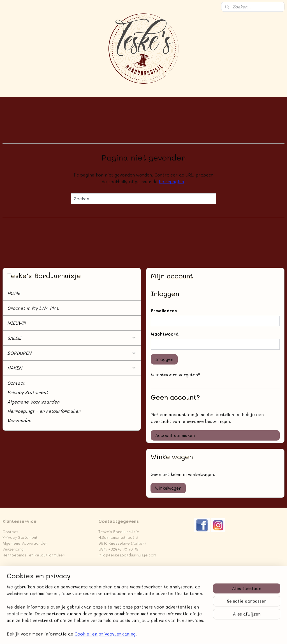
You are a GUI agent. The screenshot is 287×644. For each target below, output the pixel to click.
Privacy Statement (28, 392)
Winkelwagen (168, 488)
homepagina (172, 182)
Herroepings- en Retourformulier (34, 555)
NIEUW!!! (16, 323)
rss (182, 634)
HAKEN (72, 368)
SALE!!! (72, 338)
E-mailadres (164, 311)
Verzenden (19, 420)
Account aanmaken (175, 435)
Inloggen (164, 359)
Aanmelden (114, 608)
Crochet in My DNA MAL (33, 308)
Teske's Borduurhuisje (26, 578)
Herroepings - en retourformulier (44, 411)
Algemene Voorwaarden (33, 402)
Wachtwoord (165, 334)
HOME (14, 293)
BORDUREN (72, 353)
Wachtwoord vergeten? (175, 375)
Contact (16, 383)
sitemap (170, 634)
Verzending (13, 549)
